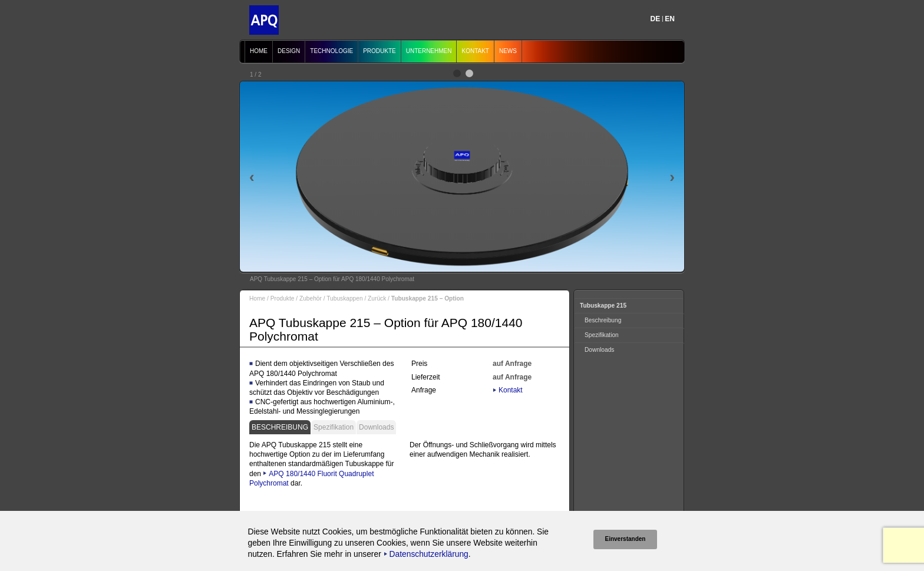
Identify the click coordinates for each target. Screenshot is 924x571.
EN (670, 19)
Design (289, 51)
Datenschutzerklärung (429, 554)
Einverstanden (626, 539)
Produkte (379, 51)
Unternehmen (429, 51)
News (508, 51)
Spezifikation (334, 427)
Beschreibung (280, 427)
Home (259, 51)
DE (656, 19)
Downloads (376, 427)
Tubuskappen (344, 298)
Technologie (331, 51)
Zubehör (311, 298)
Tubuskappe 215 (603, 306)
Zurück (377, 298)
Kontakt (475, 51)
